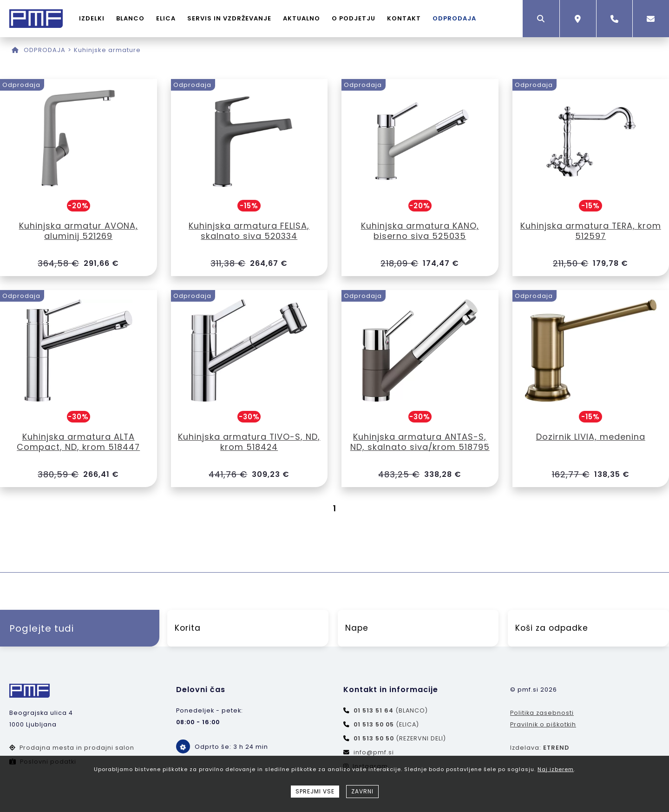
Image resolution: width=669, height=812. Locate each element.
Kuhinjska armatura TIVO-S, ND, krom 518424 (249, 442)
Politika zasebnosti (542, 713)
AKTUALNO (302, 18)
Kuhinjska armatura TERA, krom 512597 (591, 231)
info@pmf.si (369, 753)
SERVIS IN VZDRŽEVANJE (230, 18)
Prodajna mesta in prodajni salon (72, 748)
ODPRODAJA (455, 18)
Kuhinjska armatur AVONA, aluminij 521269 (79, 231)
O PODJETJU (354, 18)
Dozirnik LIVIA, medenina (591, 437)
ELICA (166, 18)
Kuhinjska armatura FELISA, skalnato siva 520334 (249, 231)
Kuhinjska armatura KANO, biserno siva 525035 (420, 231)
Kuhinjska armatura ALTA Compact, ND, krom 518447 (79, 442)
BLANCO (131, 18)
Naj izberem (556, 769)
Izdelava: (540, 748)
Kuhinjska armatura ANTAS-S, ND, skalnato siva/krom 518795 (420, 442)
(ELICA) (381, 725)
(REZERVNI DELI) (395, 739)
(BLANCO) (386, 711)
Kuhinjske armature (107, 50)
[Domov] (15, 50)
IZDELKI (92, 18)
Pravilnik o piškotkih (543, 725)
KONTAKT (404, 18)
